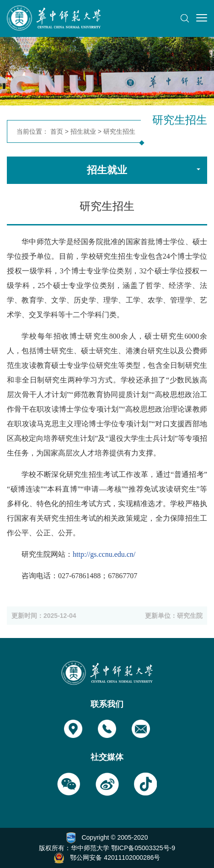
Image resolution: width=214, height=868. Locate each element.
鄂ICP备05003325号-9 (143, 848)
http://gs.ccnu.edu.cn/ (104, 554)
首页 (57, 131)
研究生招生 (119, 131)
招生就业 (83, 131)
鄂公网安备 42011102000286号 (115, 858)
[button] (185, 18)
